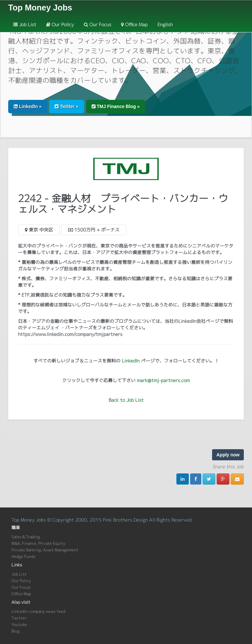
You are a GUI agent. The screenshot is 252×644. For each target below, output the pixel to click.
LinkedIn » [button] (28, 106)
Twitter (19, 618)
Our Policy (60, 24)
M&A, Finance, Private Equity (38, 543)
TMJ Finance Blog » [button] (116, 106)
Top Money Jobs (40, 8)
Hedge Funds (23, 556)
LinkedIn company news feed (38, 611)
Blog (16, 631)
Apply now (228, 455)
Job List (25, 24)
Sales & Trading (26, 537)
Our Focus (98, 24)
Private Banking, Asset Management (45, 550)
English (165, 24)
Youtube (19, 625)
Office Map (134, 24)
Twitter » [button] (66, 106)
